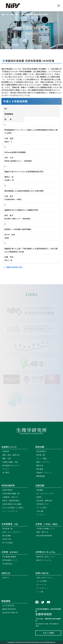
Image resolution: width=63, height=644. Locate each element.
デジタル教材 (41, 508)
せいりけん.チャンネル (45, 493)
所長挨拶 (6, 451)
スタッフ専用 (48, 633)
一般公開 (40, 511)
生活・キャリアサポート (12, 532)
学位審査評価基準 (9, 557)
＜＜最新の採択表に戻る (13, 267)
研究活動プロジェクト (11, 465)
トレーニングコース (10, 511)
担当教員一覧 (7, 528)
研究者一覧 (41, 455)
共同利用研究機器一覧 (11, 493)
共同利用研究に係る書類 (12, 504)
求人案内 (6, 473)
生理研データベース (44, 473)
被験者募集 (41, 476)
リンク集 (40, 592)
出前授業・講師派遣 (44, 501)
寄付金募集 (7, 536)
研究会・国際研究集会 (11, 501)
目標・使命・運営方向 (11, 455)
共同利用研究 (8, 485)
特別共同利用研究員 (44, 536)
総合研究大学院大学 (10, 613)
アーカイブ (41, 515)
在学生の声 (7, 539)
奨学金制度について (10, 560)
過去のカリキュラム (44, 560)
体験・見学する (42, 532)
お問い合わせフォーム (45, 578)
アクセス (6, 469)
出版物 (39, 497)
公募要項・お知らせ (10, 497)
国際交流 (40, 465)
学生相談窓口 (7, 564)
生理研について (9, 447)
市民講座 (40, 490)
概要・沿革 (7, 458)
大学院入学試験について (46, 528)
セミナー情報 (41, 458)
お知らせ (6, 578)
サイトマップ (41, 585)
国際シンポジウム (43, 462)
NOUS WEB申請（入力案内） (14, 508)
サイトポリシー (42, 588)
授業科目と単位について (46, 557)
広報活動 (40, 485)
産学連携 (40, 469)
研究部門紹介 (41, 451)
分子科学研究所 (8, 605)
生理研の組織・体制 (10, 462)
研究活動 (40, 447)
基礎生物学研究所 (9, 609)
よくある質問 (41, 581)
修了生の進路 (7, 543)
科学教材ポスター (43, 504)
